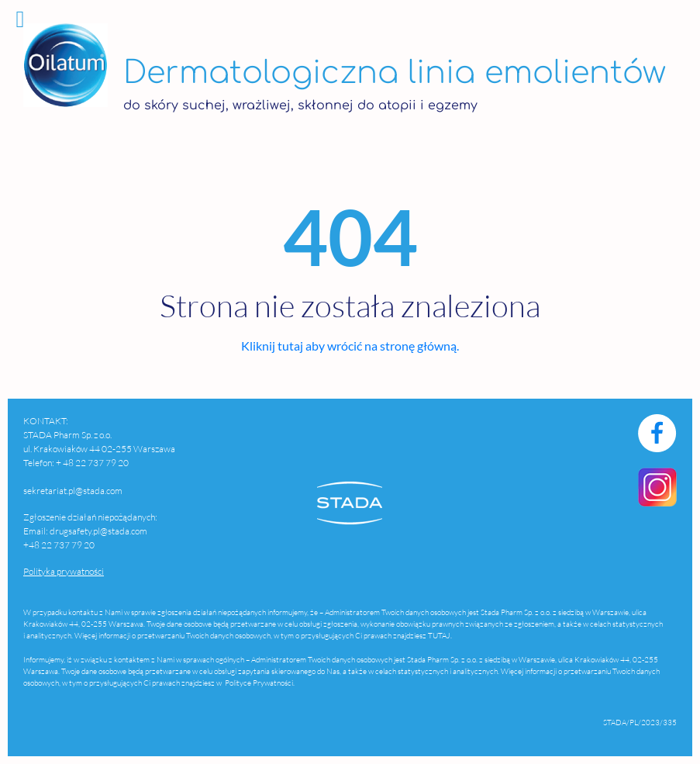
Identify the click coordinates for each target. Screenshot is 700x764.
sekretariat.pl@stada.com (73, 491)
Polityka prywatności (64, 571)
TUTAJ (439, 636)
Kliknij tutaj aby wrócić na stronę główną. (350, 346)
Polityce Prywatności (258, 683)
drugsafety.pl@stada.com (98, 531)
